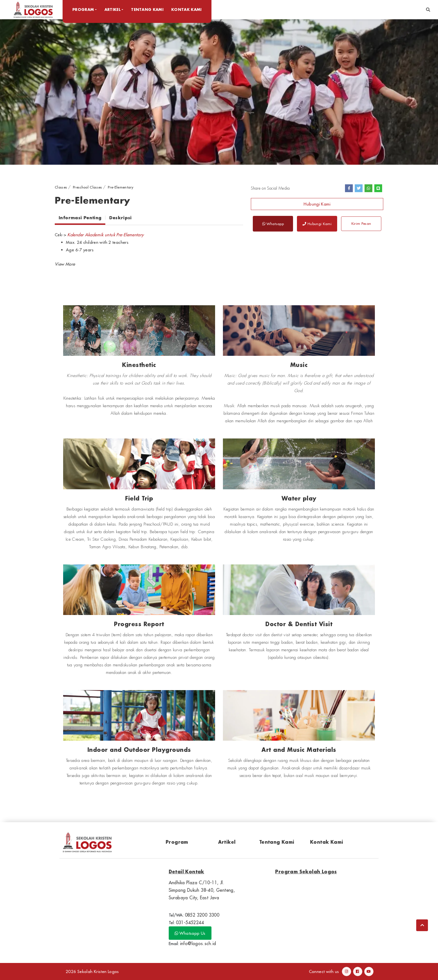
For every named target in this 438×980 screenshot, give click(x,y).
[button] (428, 10)
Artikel (227, 842)
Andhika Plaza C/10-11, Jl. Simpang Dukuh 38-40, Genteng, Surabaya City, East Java (202, 890)
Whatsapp (273, 224)
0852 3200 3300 (202, 915)
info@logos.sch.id (198, 943)
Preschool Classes (88, 187)
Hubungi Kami (317, 204)
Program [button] (83, 9)
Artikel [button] (113, 9)
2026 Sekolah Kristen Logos (92, 971)
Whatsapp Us (190, 933)
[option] (219, 92)
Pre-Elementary (121, 187)
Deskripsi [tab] (120, 218)
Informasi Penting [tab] (80, 218)
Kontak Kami (186, 9)
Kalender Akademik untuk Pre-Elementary (105, 235)
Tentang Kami (147, 9)
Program (177, 842)
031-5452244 (190, 922)
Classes (61, 187)
